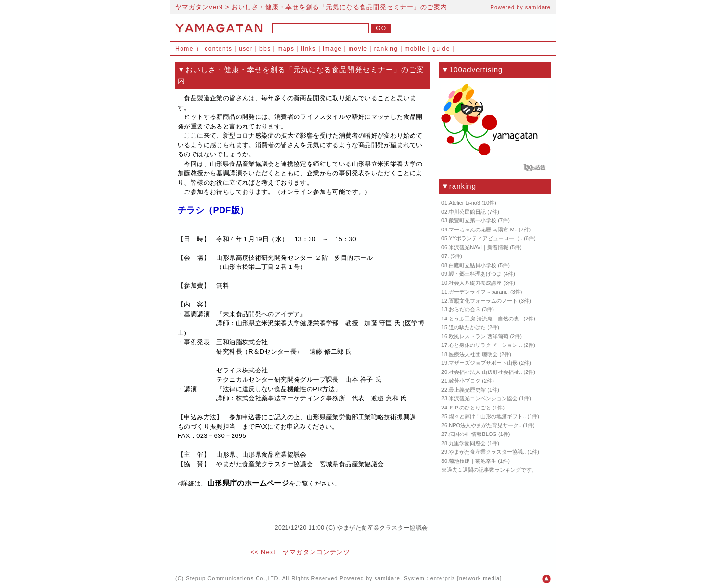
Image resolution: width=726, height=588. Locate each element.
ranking (386, 49)
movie (358, 49)
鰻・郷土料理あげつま (475, 274)
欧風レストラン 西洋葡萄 (479, 336)
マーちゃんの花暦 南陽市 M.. (483, 230)
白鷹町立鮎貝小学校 (473, 265)
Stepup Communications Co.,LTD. (233, 578)
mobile (415, 49)
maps (286, 49)
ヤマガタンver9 (199, 7)
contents (218, 49)
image (332, 49)
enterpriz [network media (465, 578)
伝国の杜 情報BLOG (473, 434)
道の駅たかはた (467, 327)
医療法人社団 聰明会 (473, 354)
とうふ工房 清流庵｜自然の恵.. (485, 319)
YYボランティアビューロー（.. (486, 238)
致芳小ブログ (465, 381)
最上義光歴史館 (467, 390)
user (246, 49)
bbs (265, 49)
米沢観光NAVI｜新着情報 (479, 247)
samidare (538, 7)
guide (441, 49)
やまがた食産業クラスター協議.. (487, 452)
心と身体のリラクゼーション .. (485, 345)
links (309, 49)
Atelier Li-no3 (464, 203)
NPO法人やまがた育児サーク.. (485, 425)
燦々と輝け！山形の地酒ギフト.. (487, 416)
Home (184, 49)
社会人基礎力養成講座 (475, 283)
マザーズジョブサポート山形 (483, 363)
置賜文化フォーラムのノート (483, 301)
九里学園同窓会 (467, 443)
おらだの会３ (465, 309)
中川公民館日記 (467, 212)
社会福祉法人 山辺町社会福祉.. (485, 372)
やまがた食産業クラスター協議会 (382, 528)
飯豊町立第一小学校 (473, 220)
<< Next (263, 552)
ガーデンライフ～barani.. (479, 292)
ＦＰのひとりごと (470, 408)
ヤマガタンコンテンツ (316, 552)
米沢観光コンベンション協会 (483, 398)
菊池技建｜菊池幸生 (473, 461)
